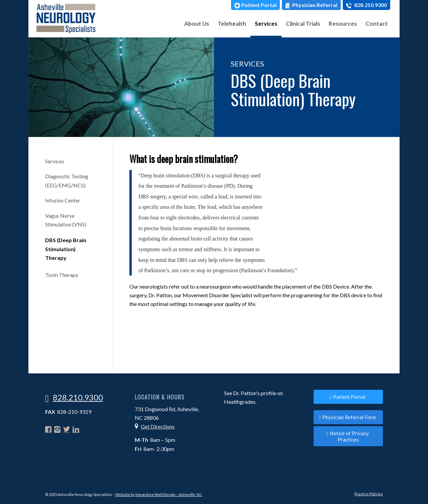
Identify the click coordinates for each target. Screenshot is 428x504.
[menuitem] (255, 5)
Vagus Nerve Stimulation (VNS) (66, 220)
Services (55, 161)
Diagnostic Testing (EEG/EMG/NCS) (67, 181)
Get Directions (158, 426)
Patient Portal (255, 5)
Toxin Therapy (62, 275)
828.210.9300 (366, 5)
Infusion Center (63, 200)
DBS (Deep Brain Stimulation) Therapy (66, 249)
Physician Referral (311, 5)
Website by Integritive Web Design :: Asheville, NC (159, 494)
